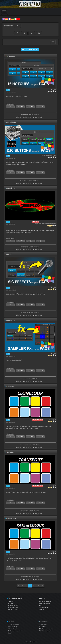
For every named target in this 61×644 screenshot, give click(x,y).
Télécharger (12, 601)
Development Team (50, 155)
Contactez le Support (45, 601)
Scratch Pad (11, 188)
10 (38, 585)
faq (40, 605)
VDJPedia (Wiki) (44, 607)
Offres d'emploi (13, 629)
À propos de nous (14, 625)
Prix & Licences (13, 607)
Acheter (11, 603)
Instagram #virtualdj (46, 629)
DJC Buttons (11, 122)
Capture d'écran (13, 609)
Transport (10, 452)
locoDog (53, 419)
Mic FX (9, 254)
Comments (28, 117)
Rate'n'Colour (11, 518)
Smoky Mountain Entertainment (46, 224)
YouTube (42, 627)
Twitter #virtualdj (45, 631)
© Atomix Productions (31, 642)
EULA (10, 633)
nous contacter (13, 627)
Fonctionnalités (13, 605)
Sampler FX (11, 320)
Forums (41, 609)
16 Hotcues (11, 56)
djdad (54, 89)
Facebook (43, 625)
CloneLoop (10, 386)
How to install (39, 117)
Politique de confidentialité (17, 631)
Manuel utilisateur (45, 603)
